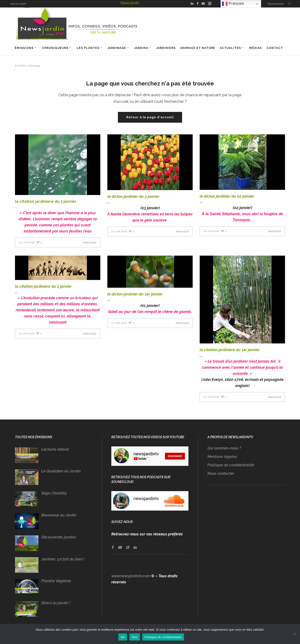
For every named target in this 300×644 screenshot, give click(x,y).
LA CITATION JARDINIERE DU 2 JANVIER (43, 286)
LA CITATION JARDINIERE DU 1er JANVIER (230, 350)
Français (233, 4)
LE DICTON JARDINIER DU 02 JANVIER (227, 196)
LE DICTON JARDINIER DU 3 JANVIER (133, 197)
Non (135, 637)
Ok (123, 637)
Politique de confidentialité (231, 465)
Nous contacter (221, 473)
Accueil (21, 66)
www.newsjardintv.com (131, 576)
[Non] (294, 634)
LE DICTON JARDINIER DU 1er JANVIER (135, 294)
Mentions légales (222, 457)
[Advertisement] (246, 535)
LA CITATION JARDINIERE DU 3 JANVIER (46, 201)
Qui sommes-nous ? (224, 448)
